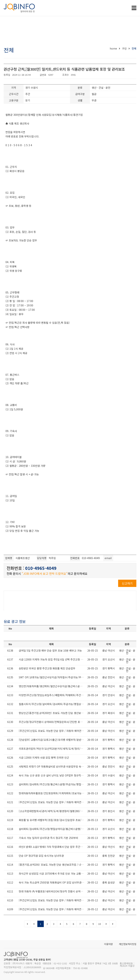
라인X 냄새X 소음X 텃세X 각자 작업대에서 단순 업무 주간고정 (52, 847)
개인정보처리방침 (128, 944)
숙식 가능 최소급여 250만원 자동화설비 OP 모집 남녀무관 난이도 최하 (52, 882)
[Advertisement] (70, 32)
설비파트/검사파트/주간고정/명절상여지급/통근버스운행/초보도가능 (52, 829)
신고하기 (127, 583)
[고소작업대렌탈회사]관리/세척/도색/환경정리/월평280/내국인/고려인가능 (52, 811)
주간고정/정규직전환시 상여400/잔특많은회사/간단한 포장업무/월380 (52, 722)
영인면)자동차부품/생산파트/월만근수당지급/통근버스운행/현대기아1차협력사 (52, 686)
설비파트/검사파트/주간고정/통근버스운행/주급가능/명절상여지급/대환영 (52, 784)
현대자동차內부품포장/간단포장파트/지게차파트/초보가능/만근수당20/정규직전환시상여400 (52, 793)
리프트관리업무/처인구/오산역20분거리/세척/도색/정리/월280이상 (52, 749)
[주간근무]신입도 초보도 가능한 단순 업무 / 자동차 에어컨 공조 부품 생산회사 (52, 731)
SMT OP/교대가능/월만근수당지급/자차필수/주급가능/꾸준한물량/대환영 (52, 677)
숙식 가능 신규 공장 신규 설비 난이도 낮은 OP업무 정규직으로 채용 (52, 775)
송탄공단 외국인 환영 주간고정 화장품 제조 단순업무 (47, 668)
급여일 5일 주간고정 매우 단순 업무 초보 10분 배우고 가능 (50, 650)
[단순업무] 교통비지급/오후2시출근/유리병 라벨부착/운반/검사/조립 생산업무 (52, 740)
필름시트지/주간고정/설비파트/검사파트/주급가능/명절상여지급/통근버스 (52, 704)
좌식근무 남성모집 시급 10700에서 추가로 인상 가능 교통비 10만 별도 (52, 873)
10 (100, 924)
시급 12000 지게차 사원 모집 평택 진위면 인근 (44, 758)
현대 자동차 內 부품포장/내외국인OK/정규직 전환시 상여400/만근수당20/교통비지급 (52, 891)
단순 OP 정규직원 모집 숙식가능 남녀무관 (41, 856)
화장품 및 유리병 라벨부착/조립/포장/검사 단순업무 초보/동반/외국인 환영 (52, 820)
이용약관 (108, 944)
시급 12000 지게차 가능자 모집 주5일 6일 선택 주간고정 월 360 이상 (52, 659)
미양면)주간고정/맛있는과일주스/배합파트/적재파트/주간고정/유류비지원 (52, 695)
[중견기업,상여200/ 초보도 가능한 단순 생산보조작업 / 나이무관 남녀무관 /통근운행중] (52, 865)
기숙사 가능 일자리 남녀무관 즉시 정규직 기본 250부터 (48, 838)
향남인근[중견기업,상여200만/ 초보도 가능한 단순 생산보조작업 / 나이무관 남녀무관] (52, 713)
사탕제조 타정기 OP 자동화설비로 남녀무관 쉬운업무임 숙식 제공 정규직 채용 (52, 766)
